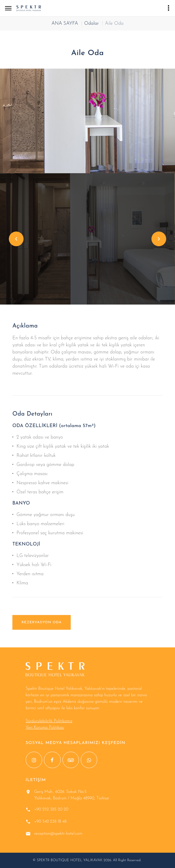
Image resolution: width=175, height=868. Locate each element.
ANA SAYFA (65, 24)
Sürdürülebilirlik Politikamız (49, 721)
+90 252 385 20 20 (51, 810)
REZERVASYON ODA (42, 622)
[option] (87, 121)
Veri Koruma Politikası (45, 728)
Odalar (92, 24)
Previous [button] (16, 239)
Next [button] (159, 239)
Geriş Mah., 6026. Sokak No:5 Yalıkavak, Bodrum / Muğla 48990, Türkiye (72, 795)
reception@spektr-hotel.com (58, 834)
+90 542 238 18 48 (50, 822)
